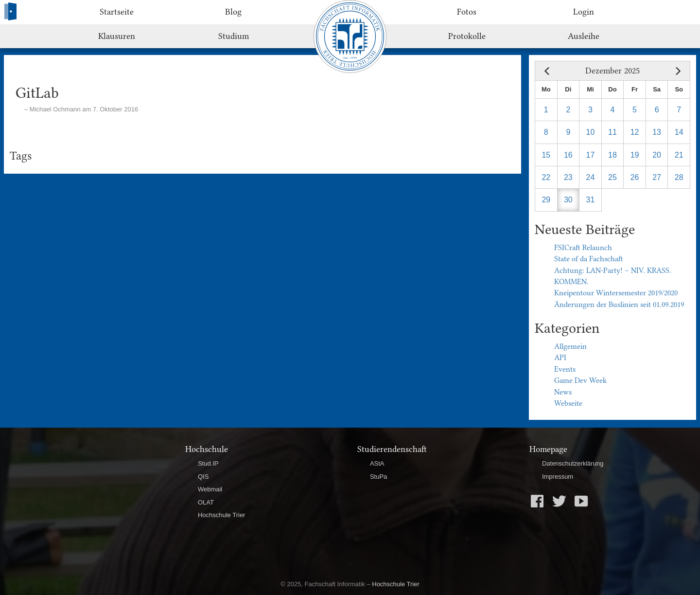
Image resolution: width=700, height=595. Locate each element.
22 (546, 177)
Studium (234, 36)
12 (635, 132)
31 (591, 200)
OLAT (206, 502)
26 (635, 177)
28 (679, 177)
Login (584, 12)
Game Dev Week (580, 380)
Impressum (558, 477)
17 (591, 155)
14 (679, 132)
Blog (233, 12)
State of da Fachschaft (589, 259)
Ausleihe (584, 36)
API (560, 358)
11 (612, 132)
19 (635, 155)
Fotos (467, 12)
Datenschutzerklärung (573, 463)
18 (612, 155)
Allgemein (570, 346)
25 (612, 177)
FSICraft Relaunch (583, 248)
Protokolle (467, 36)
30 (568, 200)
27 (657, 177)
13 (657, 132)
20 (657, 155)
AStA (377, 463)
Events (565, 369)
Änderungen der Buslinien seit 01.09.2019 (619, 305)
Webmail (210, 489)
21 (679, 155)
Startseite (117, 12)
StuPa (378, 477)
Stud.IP (208, 463)
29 (546, 200)
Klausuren (117, 36)
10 (591, 132)
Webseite (568, 403)
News (563, 392)
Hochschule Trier (222, 515)
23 (568, 177)
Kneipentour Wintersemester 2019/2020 (616, 293)
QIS (203, 477)
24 (591, 177)
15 (546, 155)
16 (568, 155)
